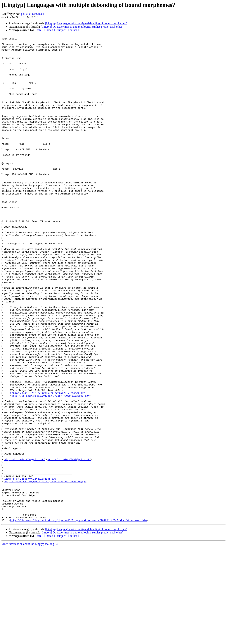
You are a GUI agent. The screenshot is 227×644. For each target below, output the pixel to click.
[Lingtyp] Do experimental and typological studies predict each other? (82, 27)
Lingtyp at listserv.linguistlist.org (30, 567)
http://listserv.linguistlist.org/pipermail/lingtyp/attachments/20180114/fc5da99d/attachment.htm (78, 617)
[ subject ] (61, 30)
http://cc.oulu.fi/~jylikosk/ (25, 544)
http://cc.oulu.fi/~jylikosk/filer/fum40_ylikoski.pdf (48, 464)
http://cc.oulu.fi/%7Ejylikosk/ (69, 544)
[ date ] (39, 30)
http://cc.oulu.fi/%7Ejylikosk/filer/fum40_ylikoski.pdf (50, 468)
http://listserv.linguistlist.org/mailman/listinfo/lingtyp (45, 571)
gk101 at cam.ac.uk (32, 14)
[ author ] (74, 30)
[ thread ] (49, 30)
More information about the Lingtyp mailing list (30, 641)
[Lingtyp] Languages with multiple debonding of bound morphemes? (86, 23)
